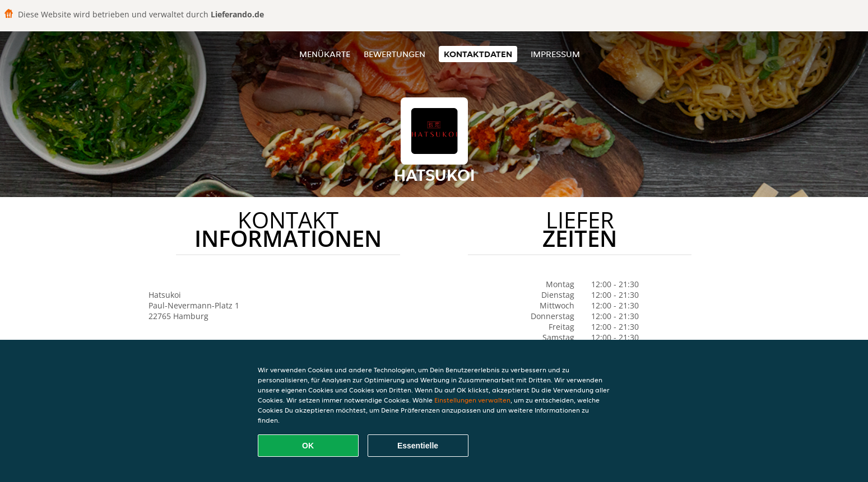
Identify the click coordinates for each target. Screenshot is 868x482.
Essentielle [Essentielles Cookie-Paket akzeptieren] (418, 446)
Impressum (555, 54)
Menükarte (325, 54)
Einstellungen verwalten (472, 400)
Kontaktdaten (478, 54)
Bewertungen (394, 54)
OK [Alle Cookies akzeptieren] (308, 446)
